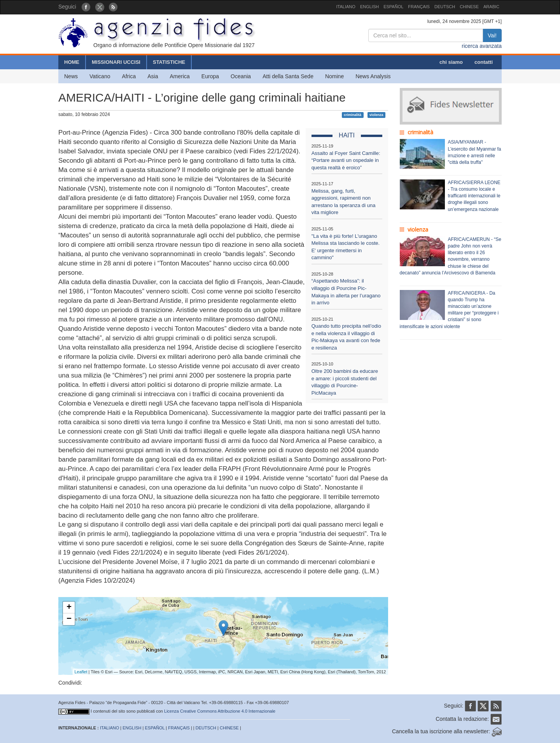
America (180, 76)
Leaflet (81, 672)
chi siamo (451, 62)
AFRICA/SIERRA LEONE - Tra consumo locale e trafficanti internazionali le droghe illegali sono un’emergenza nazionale (474, 196)
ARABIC (491, 7)
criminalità (353, 115)
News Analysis (373, 76)
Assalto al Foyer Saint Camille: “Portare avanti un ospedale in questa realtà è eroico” (346, 160)
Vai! (492, 35)
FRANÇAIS (419, 7)
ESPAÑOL (393, 7)
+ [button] (69, 608)
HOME (72, 62)
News (71, 76)
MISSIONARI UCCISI (116, 62)
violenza (376, 115)
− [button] (69, 619)
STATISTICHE (169, 62)
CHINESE (469, 7)
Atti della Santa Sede (288, 76)
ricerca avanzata (482, 46)
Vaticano (100, 76)
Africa (129, 76)
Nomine (334, 76)
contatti (484, 62)
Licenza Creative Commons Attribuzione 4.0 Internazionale (220, 711)
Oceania (241, 76)
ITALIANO (346, 7)
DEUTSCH (445, 7)
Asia (153, 76)
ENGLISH (369, 7)
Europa (210, 76)
